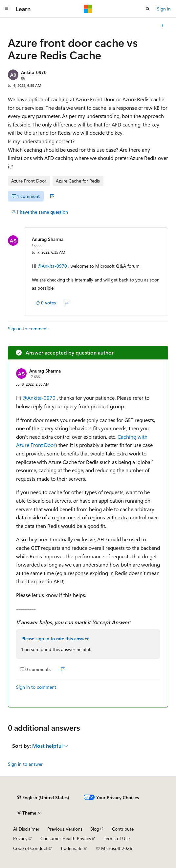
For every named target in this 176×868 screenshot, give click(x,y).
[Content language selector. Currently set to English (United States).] (43, 798)
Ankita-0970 (34, 72)
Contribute (123, 829)
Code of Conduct (30, 848)
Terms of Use (117, 838)
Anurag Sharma (48, 239)
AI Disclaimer (26, 829)
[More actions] (162, 26)
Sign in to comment (28, 328)
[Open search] (148, 9)
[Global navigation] (7, 9)
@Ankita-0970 (53, 266)
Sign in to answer (25, 764)
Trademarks (72, 848)
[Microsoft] (88, 9)
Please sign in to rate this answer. (55, 638)
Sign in (164, 9)
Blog (95, 829)
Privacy (20, 838)
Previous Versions (65, 829)
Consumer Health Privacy (66, 838)
